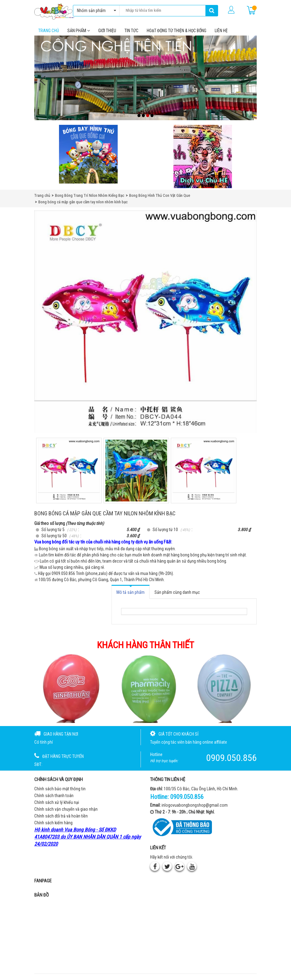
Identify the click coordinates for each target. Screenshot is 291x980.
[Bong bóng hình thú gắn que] (88, 154)
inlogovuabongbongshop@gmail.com (195, 805)
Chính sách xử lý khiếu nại (57, 803)
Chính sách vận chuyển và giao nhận (66, 809)
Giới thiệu (107, 31)
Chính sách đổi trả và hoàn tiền (61, 816)
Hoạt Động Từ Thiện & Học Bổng (177, 31)
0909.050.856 (187, 797)
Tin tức (131, 31)
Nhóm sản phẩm (95, 11)
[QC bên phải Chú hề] (203, 157)
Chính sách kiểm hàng (53, 823)
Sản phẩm (79, 31)
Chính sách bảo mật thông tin (60, 789)
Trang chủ (49, 31)
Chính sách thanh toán (54, 796)
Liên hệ (221, 31)
